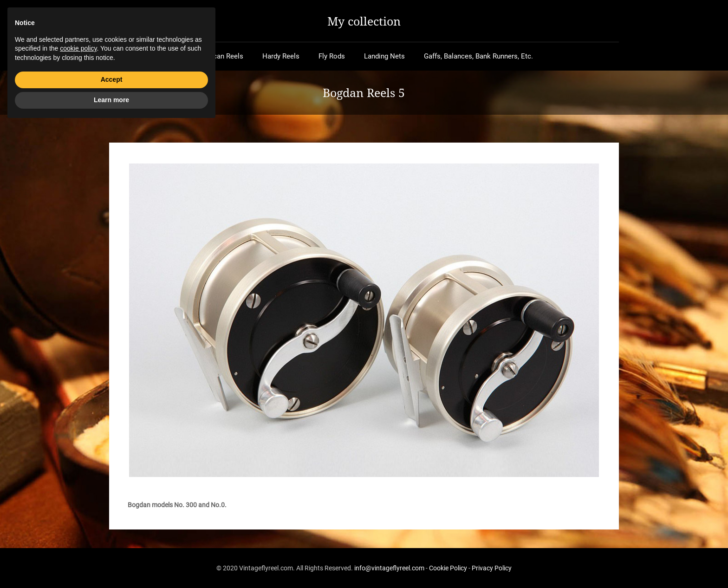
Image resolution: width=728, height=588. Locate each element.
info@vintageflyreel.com (389, 568)
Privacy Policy (492, 568)
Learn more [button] (111, 562)
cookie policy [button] (78, 511)
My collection (364, 21)
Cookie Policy (448, 568)
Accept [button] (112, 542)
